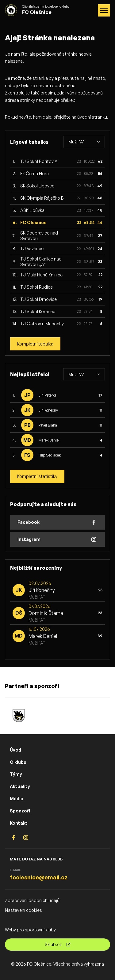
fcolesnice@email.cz (39, 877)
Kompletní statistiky (37, 476)
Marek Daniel (49, 440)
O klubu (18, 762)
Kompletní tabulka (35, 344)
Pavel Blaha (48, 425)
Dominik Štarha (46, 613)
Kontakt (19, 823)
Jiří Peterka (47, 395)
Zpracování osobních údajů (32, 900)
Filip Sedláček (50, 455)
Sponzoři (20, 811)
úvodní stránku (92, 117)
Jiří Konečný (48, 410)
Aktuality (20, 786)
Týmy (16, 774)
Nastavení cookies (23, 910)
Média (17, 799)
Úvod (15, 750)
